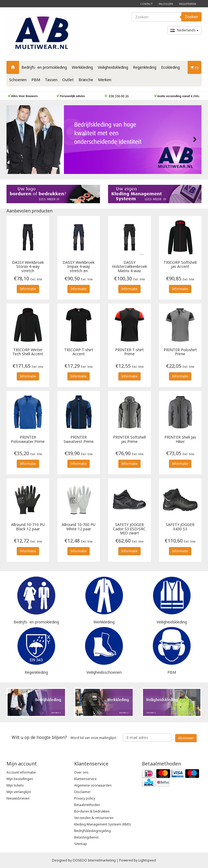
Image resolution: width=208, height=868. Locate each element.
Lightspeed (147, 860)
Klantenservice (85, 779)
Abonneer (186, 738)
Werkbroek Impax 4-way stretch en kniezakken (79, 266)
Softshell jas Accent (180, 265)
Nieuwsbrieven (18, 798)
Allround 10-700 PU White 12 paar (79, 527)
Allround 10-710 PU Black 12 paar (28, 527)
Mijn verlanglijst (19, 792)
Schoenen (18, 80)
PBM (36, 80)
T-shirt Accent (79, 352)
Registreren (188, 4)
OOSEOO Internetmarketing (94, 860)
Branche (86, 80)
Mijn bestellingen (20, 779)
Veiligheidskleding (113, 67)
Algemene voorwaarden (93, 785)
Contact (146, 4)
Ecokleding (170, 67)
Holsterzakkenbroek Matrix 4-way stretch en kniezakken (129, 266)
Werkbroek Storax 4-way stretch (28, 266)
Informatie (28, 289)
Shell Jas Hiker (180, 439)
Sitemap (81, 844)
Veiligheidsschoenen (104, 672)
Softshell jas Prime (129, 439)
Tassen (51, 80)
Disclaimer (82, 792)
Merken (105, 80)
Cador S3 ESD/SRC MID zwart (129, 529)
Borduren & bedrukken (92, 811)
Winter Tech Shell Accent (28, 352)
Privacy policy (85, 798)
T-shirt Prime (129, 352)
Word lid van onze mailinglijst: (64, 737)
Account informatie (21, 772)
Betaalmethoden (87, 805)
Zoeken (191, 17)
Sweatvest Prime (79, 439)
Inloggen (166, 4)
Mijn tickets (15, 785)
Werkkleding (82, 67)
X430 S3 (180, 527)
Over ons (81, 772)
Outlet (68, 80)
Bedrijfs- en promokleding (44, 67)
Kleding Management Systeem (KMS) (103, 824)
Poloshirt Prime (180, 352)
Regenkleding (145, 67)
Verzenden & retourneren (94, 818)
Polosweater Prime (28, 439)
